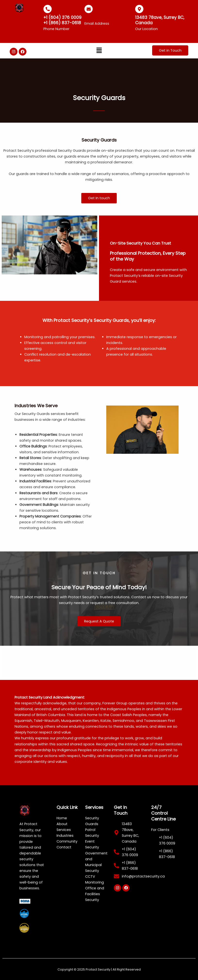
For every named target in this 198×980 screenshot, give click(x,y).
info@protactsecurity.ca (110, 17)
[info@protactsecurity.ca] (89, 9)
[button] (99, 51)
